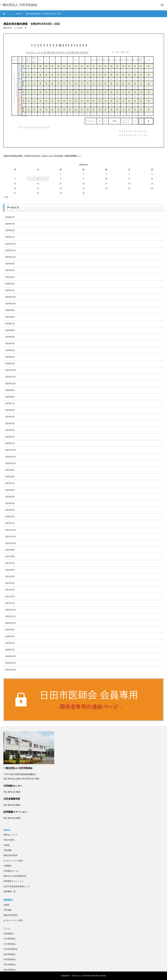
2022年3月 (10, 510)
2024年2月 (10, 357)
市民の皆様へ (9, 840)
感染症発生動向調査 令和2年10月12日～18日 (25, 156)
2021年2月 (10, 597)
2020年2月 (10, 643)
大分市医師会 (9, 944)
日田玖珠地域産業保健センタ (17, 886)
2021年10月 (11, 543)
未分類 (20, 28)
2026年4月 (10, 217)
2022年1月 (10, 523)
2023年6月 (10, 410)
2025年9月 (10, 264)
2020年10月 (11, 623)
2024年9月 (10, 310)
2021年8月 (10, 556)
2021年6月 (10, 570)
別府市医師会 (9, 954)
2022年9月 (10, 470)
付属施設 (7, 866)
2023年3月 (10, 430)
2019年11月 (11, 663)
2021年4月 (10, 583)
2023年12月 (11, 370)
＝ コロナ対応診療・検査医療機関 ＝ (64, 156)
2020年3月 (10, 636)
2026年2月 (10, 230)
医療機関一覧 (9, 892)
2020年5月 (10, 630)
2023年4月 (10, 424)
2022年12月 (11, 450)
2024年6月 (10, 330)
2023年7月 (10, 403)
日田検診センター (12, 871)
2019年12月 (11, 656)
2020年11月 (11, 616)
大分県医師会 (9, 939)
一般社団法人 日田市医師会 (81, 976)
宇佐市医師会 (9, 965)
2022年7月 (10, 483)
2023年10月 (11, 384)
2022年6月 (10, 490)
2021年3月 (10, 590)
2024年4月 (10, 344)
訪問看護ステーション (14, 881)
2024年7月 (10, 324)
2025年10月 (11, 257)
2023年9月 (10, 390)
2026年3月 (10, 224)
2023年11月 (11, 377)
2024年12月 (11, 297)
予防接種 (7, 850)
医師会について (11, 835)
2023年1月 (10, 443)
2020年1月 (10, 650)
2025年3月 (10, 277)
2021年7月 (10, 563)
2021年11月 (11, 537)
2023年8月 (10, 397)
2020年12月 (11, 610)
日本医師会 (8, 934)
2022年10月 (11, 463)
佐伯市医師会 (9, 970)
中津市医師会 (9, 959)
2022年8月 (10, 477)
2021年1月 (10, 603)
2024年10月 (11, 304)
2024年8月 (10, 317)
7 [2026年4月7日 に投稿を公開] (38, 179)
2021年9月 (10, 550)
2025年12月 (11, 244)
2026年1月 (10, 237)
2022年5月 (10, 497)
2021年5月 (10, 577)
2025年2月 (10, 284)
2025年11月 (11, 250)
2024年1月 (10, 364)
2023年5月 (10, 417)
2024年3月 (10, 350)
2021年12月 (11, 530)
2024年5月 (10, 337)
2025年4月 (10, 270)
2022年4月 (10, 503)
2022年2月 (10, 517)
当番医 (6, 845)
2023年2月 (10, 437)
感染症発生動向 (11, 855)
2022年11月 (11, 457)
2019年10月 (11, 670)
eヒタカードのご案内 (13, 861)
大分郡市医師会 (11, 949)
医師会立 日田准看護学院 (15, 876)
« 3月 (6, 197)
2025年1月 (10, 290)
